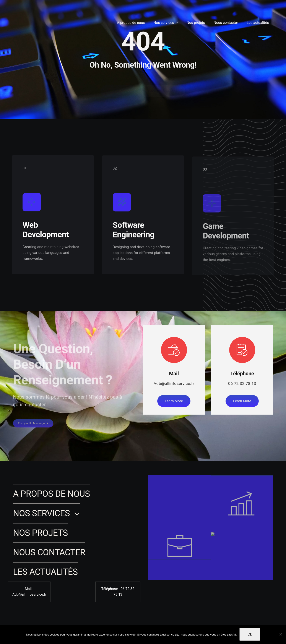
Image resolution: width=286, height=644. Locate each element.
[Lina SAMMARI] (17, 16)
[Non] (281, 634)
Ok (250, 634)
